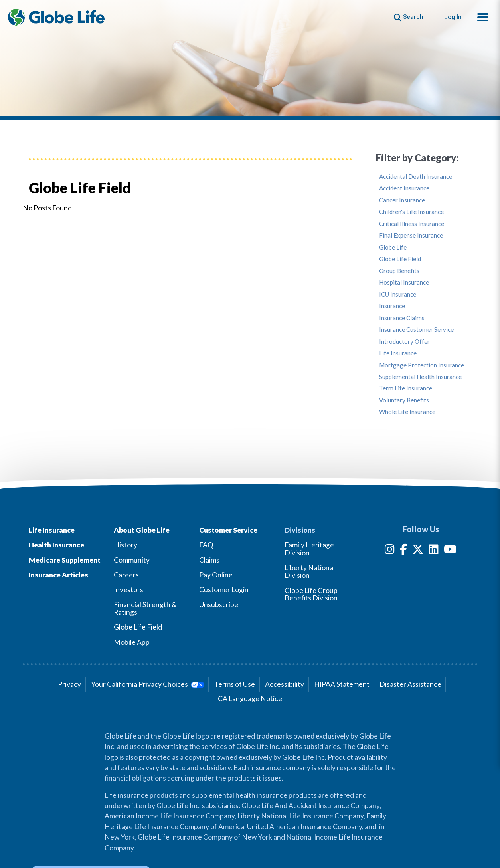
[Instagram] (390, 551)
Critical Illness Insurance (412, 224)
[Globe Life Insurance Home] (56, 17)
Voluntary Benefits (404, 400)
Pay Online (216, 575)
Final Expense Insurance (411, 235)
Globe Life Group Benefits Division (311, 594)
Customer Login (224, 590)
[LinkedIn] (434, 551)
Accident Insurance (404, 188)
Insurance (392, 306)
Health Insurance (56, 545)
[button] (483, 17)
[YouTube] (450, 551)
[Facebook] (403, 551)
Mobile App (132, 642)
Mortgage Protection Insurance (422, 365)
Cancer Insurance (402, 200)
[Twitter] (418, 551)
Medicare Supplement (65, 560)
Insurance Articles (58, 575)
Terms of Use (235, 684)
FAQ (206, 545)
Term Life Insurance (406, 388)
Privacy (69, 684)
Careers (126, 575)
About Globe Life (142, 530)
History (125, 545)
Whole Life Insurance (407, 412)
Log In (453, 17)
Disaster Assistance (410, 684)
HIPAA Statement (342, 684)
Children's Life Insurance (411, 212)
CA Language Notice (250, 699)
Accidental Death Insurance (416, 177)
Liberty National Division (310, 571)
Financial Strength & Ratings (145, 608)
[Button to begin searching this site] (408, 17)
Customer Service (228, 530)
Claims (209, 560)
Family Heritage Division (309, 549)
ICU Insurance (398, 294)
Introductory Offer (404, 342)
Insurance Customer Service (416, 330)
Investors (128, 590)
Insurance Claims (402, 318)
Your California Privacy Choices (147, 684)
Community (132, 560)
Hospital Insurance (404, 282)
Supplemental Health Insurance (420, 377)
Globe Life (393, 247)
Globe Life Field (400, 259)
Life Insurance (398, 353)
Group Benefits (399, 271)
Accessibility (285, 684)
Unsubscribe (219, 605)
